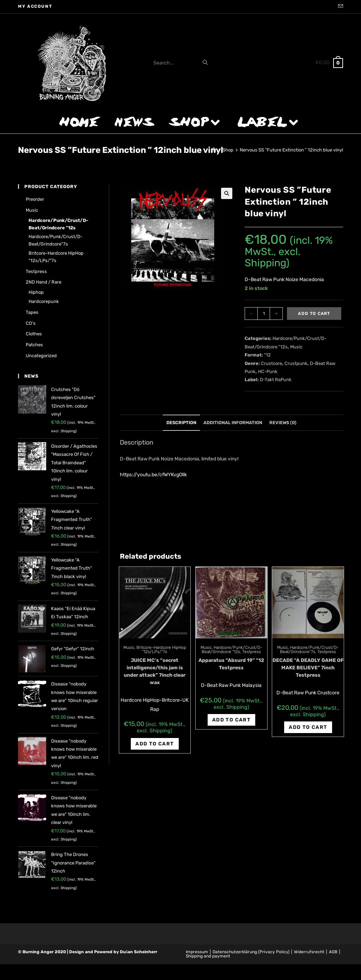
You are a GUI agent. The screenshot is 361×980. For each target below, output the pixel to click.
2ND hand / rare (44, 282)
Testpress (252, 652)
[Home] (214, 150)
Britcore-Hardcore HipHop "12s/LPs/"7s (161, 650)
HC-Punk (268, 371)
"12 (267, 355)
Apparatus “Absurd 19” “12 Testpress (231, 664)
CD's (31, 323)
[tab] (181, 423)
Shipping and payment (208, 956)
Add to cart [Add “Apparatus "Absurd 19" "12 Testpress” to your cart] (231, 720)
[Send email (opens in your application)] (339, 7)
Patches (34, 345)
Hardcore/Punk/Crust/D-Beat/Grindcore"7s (309, 650)
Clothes (34, 334)
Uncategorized (41, 356)
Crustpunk (296, 363)
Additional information (233, 423)
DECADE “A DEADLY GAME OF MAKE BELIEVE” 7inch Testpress (308, 668)
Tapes (32, 312)
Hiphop (36, 292)
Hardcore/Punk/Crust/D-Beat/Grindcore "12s (232, 650)
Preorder (35, 199)
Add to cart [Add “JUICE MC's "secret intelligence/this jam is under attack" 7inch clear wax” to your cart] (155, 744)
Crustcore (271, 363)
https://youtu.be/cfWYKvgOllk (153, 475)
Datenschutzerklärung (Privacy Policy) (251, 952)
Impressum (197, 952)
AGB (333, 952)
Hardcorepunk (44, 301)
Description (181, 423)
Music (296, 347)
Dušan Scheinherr (139, 952)
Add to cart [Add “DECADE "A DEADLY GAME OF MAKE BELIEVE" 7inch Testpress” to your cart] (308, 727)
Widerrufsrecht (309, 952)
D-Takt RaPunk (276, 380)
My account (35, 6)
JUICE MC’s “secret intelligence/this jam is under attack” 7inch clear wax (155, 671)
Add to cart (314, 314)
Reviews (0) (283, 423)
